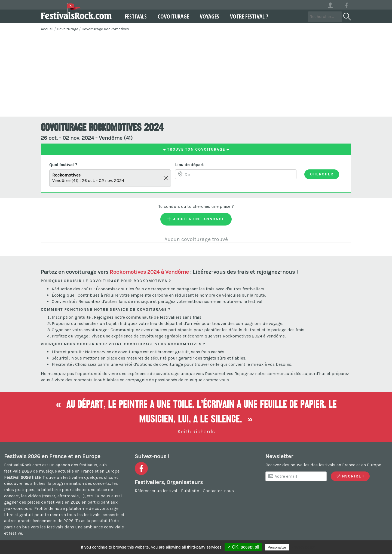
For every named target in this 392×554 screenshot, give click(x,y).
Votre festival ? (247, 16)
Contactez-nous (218, 491)
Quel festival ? (63, 165)
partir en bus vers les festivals (34, 527)
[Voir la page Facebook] (346, 6)
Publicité (190, 491)
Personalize (277, 547)
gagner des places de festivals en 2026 (42, 502)
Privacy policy (303, 547)
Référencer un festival (156, 491)
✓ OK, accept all (243, 547)
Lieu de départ (189, 165)
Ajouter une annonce (196, 219)
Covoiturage (171, 16)
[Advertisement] (196, 76)
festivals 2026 (18, 471)
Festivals (133, 16)
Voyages (207, 16)
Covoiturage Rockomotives (105, 29)
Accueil (47, 29)
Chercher (322, 174)
